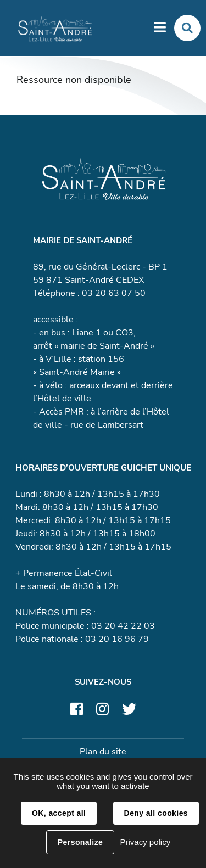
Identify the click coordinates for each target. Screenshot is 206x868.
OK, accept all (59, 813)
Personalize (80, 842)
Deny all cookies (156, 813)
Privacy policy (145, 842)
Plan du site (103, 752)
